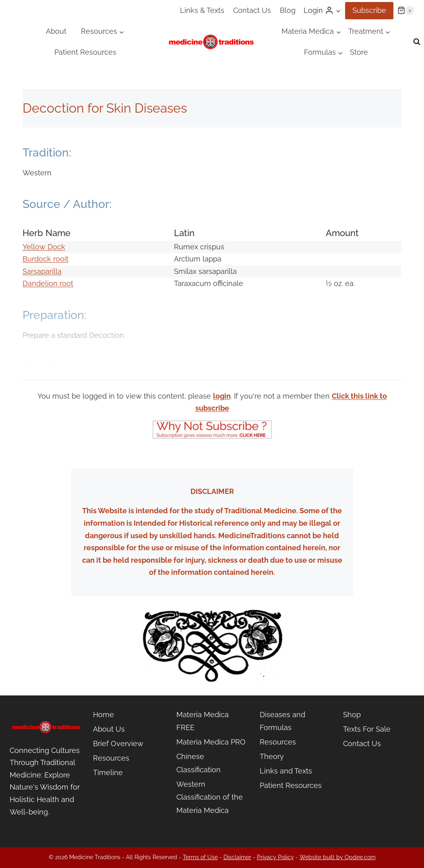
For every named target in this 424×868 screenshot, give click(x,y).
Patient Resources (85, 52)
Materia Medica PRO (211, 742)
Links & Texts (202, 10)
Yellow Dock (44, 247)
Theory (272, 756)
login (222, 396)
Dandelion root (48, 283)
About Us (109, 729)
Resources (111, 758)
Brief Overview (118, 744)
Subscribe (369, 10)
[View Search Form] (417, 42)
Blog (288, 10)
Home (103, 715)
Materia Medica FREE (203, 721)
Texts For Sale (367, 729)
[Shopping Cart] (406, 10)
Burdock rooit (46, 259)
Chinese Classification (199, 763)
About (56, 31)
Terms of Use (200, 857)
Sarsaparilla (42, 271)
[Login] (322, 10)
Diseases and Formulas (282, 721)
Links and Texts (286, 771)
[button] (338, 11)
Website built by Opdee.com (338, 857)
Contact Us (252, 10)
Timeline (108, 772)
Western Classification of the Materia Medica (210, 797)
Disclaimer (237, 857)
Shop (352, 715)
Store (359, 52)
